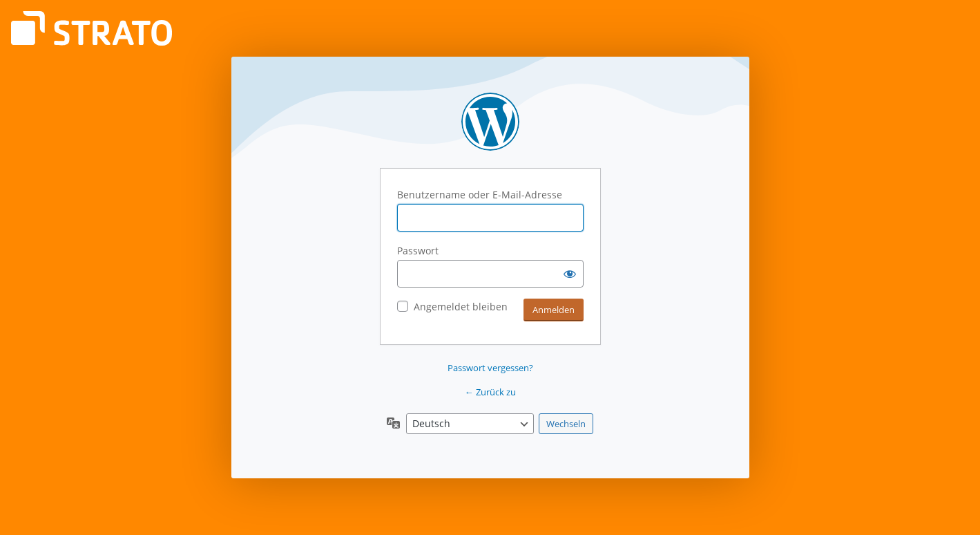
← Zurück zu (490, 392)
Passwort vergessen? (490, 368)
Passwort (418, 251)
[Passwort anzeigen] (570, 274)
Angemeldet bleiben (461, 307)
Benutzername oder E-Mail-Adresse (480, 195)
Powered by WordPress (490, 122)
